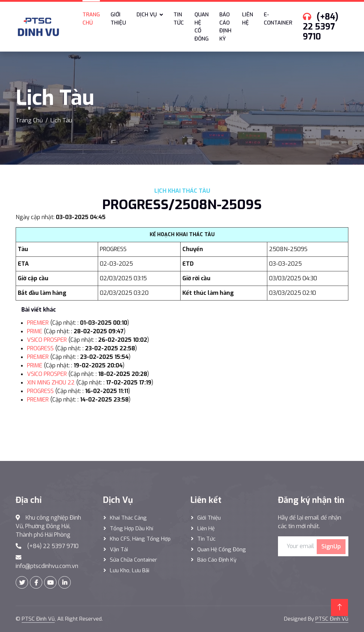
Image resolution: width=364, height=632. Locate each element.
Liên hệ (248, 19)
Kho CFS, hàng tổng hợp (140, 539)
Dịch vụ (147, 15)
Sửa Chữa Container (133, 560)
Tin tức (179, 19)
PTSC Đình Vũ (38, 619)
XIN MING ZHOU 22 (51, 383)
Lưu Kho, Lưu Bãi (130, 570)
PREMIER (38, 323)
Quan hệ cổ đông (202, 27)
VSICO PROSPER (47, 340)
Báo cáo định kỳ (225, 27)
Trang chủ (91, 19)
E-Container (278, 19)
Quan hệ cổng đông (222, 549)
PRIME (35, 331)
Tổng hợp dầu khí (132, 529)
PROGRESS (40, 348)
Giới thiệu (118, 19)
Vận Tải (119, 549)
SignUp (331, 546)
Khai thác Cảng (128, 518)
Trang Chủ (29, 120)
